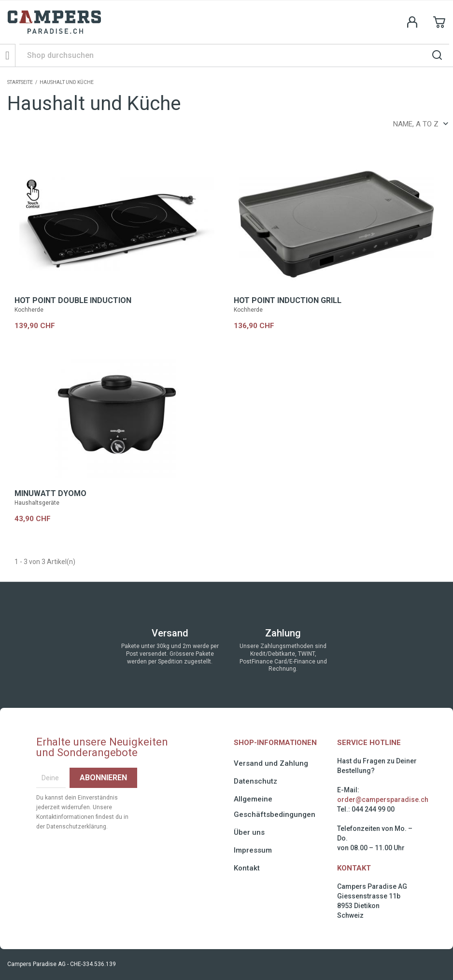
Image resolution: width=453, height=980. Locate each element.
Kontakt (247, 868)
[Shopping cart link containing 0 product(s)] (439, 22)
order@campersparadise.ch (383, 800)
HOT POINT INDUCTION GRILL (288, 300)
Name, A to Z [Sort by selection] (421, 124)
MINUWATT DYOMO (50, 493)
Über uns (249, 832)
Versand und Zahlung (271, 763)
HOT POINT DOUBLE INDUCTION (73, 300)
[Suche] (234, 55)
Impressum (253, 850)
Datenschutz (255, 781)
